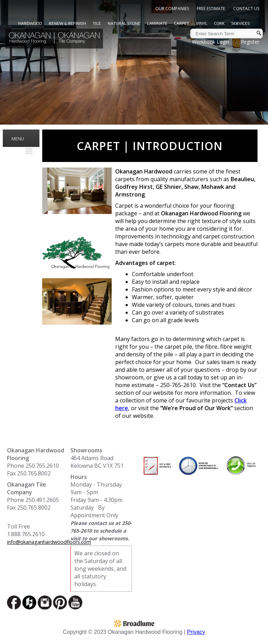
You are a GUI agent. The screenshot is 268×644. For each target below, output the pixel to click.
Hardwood (30, 23)
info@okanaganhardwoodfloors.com (49, 542)
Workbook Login (211, 42)
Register (250, 42)
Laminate (157, 23)
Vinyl (202, 23)
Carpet (182, 23)
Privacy (196, 632)
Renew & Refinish (68, 23)
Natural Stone (124, 23)
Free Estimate (211, 9)
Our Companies (172, 9)
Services (241, 23)
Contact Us (246, 9)
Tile (97, 23)
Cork (219, 23)
